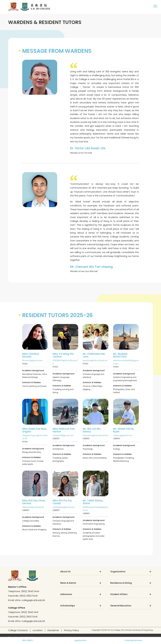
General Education (121, 606)
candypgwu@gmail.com (64, 507)
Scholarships (68, 606)
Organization (118, 572)
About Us (65, 572)
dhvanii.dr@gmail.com (33, 361)
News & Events (68, 583)
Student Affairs (119, 594)
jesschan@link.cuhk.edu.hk (95, 361)
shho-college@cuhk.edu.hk (30, 600)
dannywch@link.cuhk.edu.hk (96, 435)
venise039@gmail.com (63, 435)
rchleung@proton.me (123, 435)
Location (38, 630)
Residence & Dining (121, 583)
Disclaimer (53, 630)
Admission (66, 594)
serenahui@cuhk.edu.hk (33, 507)
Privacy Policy (71, 630)
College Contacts (18, 630)
